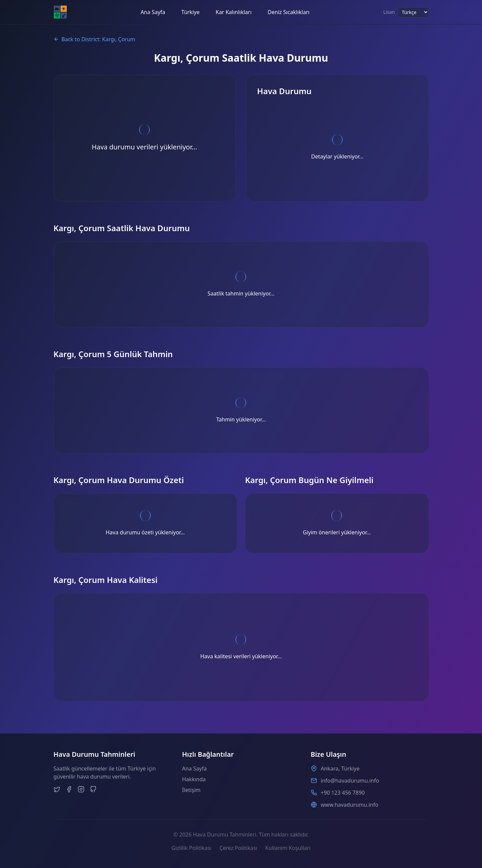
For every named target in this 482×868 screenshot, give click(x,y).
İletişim (191, 790)
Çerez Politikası (238, 848)
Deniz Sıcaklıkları (289, 12)
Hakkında (194, 779)
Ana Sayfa (153, 12)
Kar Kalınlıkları (234, 12)
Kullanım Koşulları (288, 848)
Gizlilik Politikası (191, 848)
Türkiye (190, 12)
